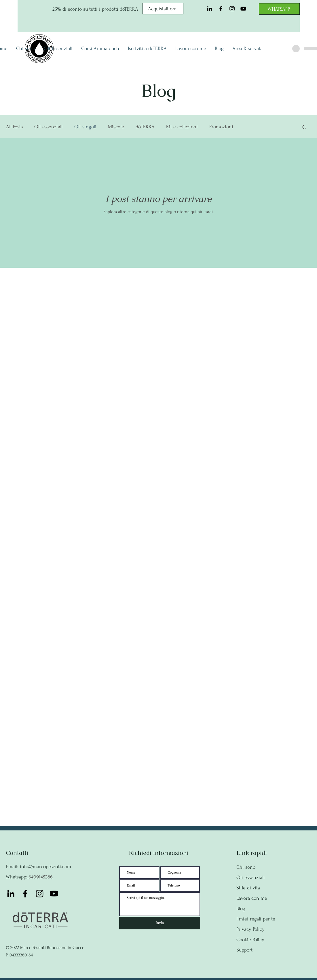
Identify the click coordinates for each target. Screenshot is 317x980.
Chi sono (246, 867)
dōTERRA (145, 127)
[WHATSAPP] (279, 9)
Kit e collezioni (182, 127)
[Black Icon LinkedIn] (210, 9)
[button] (304, 128)
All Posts (14, 127)
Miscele (116, 127)
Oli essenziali (49, 127)
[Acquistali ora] (163, 9)
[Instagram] (232, 9)
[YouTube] (243, 9)
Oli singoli (85, 127)
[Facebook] (221, 9)
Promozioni (221, 127)
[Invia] (160, 923)
